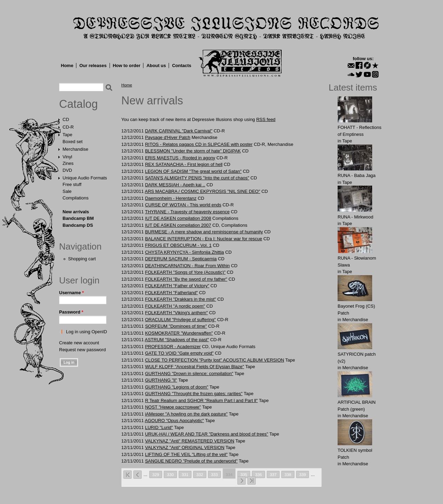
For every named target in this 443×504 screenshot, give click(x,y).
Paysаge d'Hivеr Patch (168, 137)
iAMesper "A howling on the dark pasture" (186, 414)
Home (67, 66)
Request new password (82, 350)
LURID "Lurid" (159, 427)
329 (156, 474)
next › (242, 480)
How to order (126, 66)
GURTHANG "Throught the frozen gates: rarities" (194, 394)
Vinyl (67, 157)
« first (128, 475)
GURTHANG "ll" (161, 380)
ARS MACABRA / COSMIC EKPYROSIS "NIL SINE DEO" (202, 191)
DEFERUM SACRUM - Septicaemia (181, 259)
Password (71, 312)
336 (258, 474)
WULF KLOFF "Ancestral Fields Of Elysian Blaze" (195, 367)
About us (156, 66)
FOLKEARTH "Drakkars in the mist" (181, 299)
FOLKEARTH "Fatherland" (172, 293)
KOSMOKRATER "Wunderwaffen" (179, 333)
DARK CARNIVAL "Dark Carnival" (179, 131)
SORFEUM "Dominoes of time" (176, 326)
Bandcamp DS (78, 225)
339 (303, 474)
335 (244, 474)
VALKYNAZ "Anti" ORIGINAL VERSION (185, 447)
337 (273, 474)
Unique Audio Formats (85, 178)
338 (288, 474)
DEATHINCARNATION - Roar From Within (187, 266)
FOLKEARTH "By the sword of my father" (186, 279)
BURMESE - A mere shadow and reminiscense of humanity (204, 232)
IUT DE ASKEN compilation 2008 (178, 218)
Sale (67, 191)
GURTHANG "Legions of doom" (177, 387)
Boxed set (73, 142)
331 (185, 474)
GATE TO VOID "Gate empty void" (180, 353)
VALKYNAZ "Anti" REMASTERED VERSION (190, 441)
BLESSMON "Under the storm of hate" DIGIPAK (193, 151)
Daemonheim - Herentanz (171, 198)
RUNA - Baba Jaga (357, 175)
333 (215, 474)
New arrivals (76, 212)
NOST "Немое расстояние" (173, 407)
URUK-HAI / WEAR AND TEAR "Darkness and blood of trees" (207, 434)
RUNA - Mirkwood (355, 217)
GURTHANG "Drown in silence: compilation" (189, 374)
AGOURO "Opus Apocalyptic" (174, 421)
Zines (68, 163)
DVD (67, 170)
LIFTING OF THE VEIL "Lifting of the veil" (186, 454)
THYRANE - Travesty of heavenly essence (187, 212)
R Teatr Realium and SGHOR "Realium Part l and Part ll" (201, 400)
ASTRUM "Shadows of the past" (177, 340)
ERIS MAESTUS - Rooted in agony (180, 158)
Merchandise (75, 149)
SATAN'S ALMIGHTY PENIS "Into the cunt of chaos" (197, 178)
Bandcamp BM (78, 218)
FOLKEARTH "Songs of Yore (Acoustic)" (185, 272)
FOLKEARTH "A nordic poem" (175, 306)
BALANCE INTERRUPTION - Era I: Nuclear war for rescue (204, 239)
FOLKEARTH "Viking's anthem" (177, 313)
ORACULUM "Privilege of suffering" (181, 320)
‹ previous (138, 475)
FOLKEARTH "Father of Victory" (177, 286)
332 (200, 474)
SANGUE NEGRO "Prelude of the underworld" (191, 461)
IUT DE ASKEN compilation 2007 (178, 225)
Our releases (93, 66)
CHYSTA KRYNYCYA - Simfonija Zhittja (185, 252)
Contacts (182, 66)
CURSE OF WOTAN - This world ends (183, 205)
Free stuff (72, 184)
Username (72, 293)
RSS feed (266, 119)
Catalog (78, 104)
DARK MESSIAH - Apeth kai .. (175, 185)
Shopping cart (82, 259)
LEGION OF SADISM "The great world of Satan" (193, 171)
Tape (67, 135)
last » (252, 480)
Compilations (76, 198)
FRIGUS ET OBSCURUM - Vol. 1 (178, 245)
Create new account (79, 343)
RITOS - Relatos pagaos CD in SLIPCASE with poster (199, 144)
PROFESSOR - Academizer (173, 347)
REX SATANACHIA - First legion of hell (184, 164)
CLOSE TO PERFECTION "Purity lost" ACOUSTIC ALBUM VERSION (215, 360)
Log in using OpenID (87, 332)
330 (170, 474)
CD (66, 119)
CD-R (68, 127)
